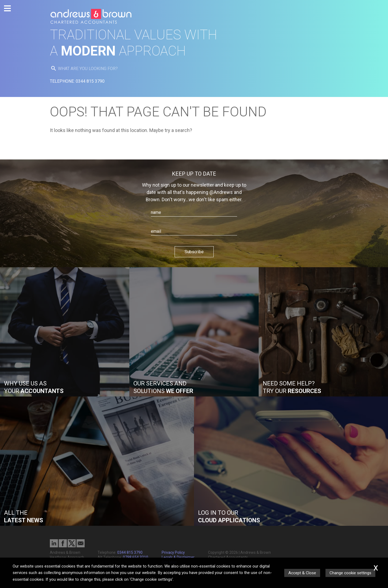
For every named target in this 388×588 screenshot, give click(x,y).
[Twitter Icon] (72, 546)
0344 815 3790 (130, 552)
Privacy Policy (173, 552)
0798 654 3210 (136, 557)
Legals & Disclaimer (178, 557)
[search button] (54, 68)
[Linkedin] (54, 546)
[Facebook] (63, 546)
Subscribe (194, 252)
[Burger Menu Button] (7, 8)
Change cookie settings (350, 573)
